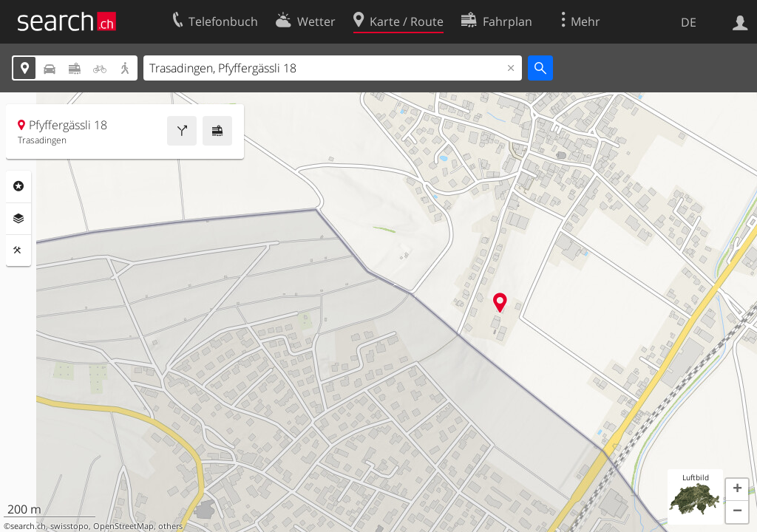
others (170, 526)
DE (689, 22)
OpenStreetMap (123, 526)
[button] (737, 490)
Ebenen (18, 219)
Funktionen (18, 250)
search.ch (28, 526)
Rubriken (18, 186)
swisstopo (69, 526)
